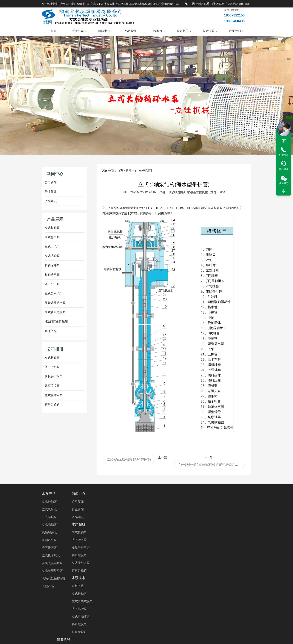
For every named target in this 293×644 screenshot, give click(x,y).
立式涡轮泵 (52, 256)
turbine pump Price (128, 624)
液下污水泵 (52, 367)
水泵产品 (49, 494)
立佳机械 (59, 614)
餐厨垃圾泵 (52, 386)
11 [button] (169, 149)
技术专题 (210, 31)
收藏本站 (200, 4)
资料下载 (157, 502)
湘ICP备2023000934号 (180, 637)
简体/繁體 (242, 4)
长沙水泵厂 (66, 619)
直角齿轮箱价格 (150, 614)
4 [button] (138, 149)
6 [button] (146, 149)
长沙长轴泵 (144, 619)
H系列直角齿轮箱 (56, 322)
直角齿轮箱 (52, 405)
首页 (53, 31)
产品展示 (132, 31)
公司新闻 (146, 171)
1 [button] (124, 149)
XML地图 (202, 637)
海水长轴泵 (59, 608)
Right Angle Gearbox (170, 619)
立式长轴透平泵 (146, 608)
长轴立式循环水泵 (173, 608)
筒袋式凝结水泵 (55, 303)
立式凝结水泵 (54, 395)
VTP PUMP (231, 619)
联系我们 (236, 31)
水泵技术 (158, 494)
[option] (146, 95)
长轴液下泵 (238, 608)
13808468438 (219, 511)
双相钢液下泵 (126, 614)
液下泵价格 (196, 614)
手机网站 (214, 4)
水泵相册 (121, 494)
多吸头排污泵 (54, 376)
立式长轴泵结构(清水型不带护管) (129, 459)
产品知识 (51, 201)
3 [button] (133, 149)
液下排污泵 (52, 284)
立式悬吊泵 (52, 237)
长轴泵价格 (99, 608)
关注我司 (284, 183)
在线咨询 (284, 169)
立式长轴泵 (52, 228)
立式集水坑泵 (54, 293)
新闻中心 (105, 31)
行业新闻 (51, 192)
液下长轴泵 (194, 603)
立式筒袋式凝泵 (162, 517)
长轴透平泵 (52, 275)
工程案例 (158, 31)
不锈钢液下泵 (175, 614)
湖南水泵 (85, 619)
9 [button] (160, 149)
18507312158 (219, 502)
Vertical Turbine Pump (204, 619)
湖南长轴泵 (103, 619)
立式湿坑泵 (52, 247)
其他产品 (51, 331)
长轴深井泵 (52, 265)
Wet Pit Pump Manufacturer (164, 624)
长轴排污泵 (198, 608)
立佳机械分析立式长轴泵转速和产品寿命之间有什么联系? (211, 465)
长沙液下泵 (124, 619)
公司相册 (184, 31)
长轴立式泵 (218, 608)
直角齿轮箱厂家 (101, 614)
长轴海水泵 (174, 603)
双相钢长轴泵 (239, 603)
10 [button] (164, 149)
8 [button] (155, 149)
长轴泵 (68, 603)
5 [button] (142, 149)
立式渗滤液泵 (160, 532)
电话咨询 (284, 155)
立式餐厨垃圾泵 (55, 312)
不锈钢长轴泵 (216, 603)
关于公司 (79, 31)
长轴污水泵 (106, 603)
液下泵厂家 (217, 614)
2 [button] (129, 149)
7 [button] (151, 149)
